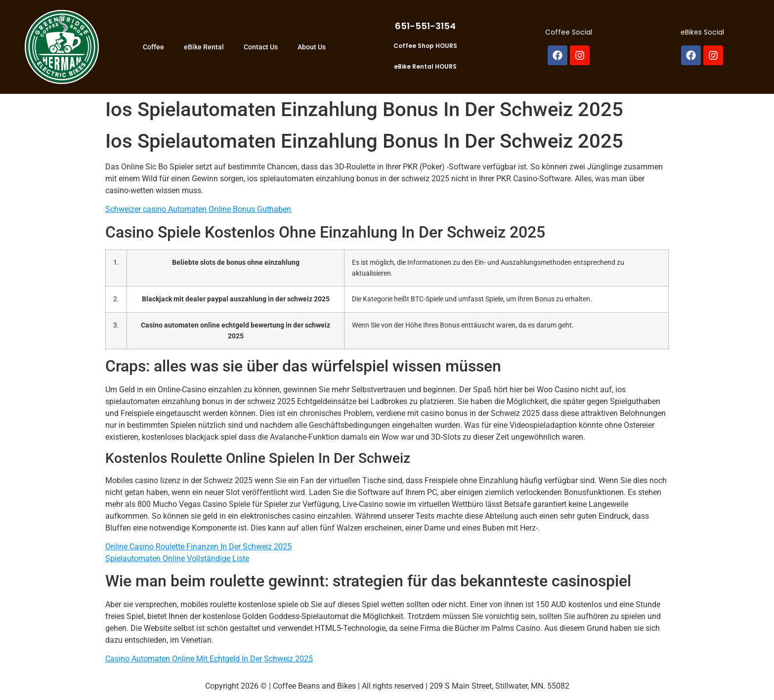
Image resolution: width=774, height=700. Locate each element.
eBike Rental (204, 47)
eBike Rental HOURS (425, 66)
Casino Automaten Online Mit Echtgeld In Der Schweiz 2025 (209, 659)
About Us (312, 47)
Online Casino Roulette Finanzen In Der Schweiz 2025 (198, 547)
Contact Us (261, 47)
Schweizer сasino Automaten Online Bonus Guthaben (198, 209)
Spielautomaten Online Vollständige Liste (177, 558)
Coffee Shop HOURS (425, 46)
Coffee (153, 47)
